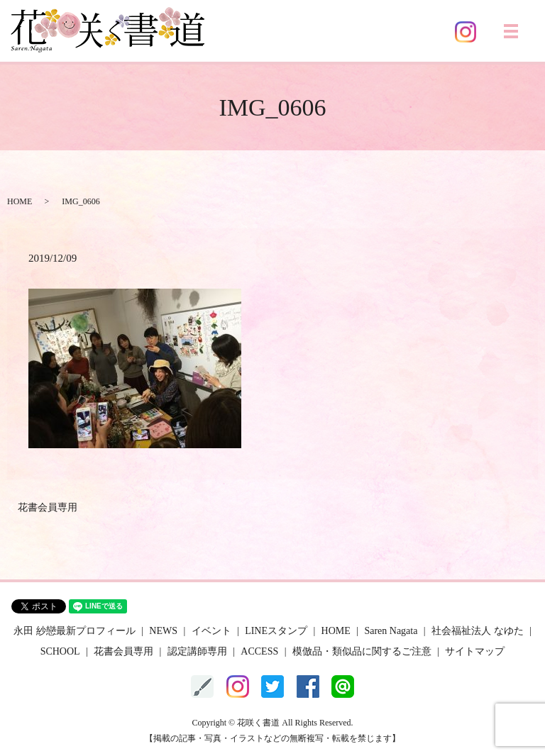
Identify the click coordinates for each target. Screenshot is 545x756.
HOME (20, 201)
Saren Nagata (391, 631)
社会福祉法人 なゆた (478, 631)
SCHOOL (60, 651)
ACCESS (259, 651)
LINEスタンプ (276, 631)
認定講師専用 (197, 651)
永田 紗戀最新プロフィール (75, 631)
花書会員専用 (48, 507)
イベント (211, 631)
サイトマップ (475, 651)
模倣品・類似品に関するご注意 (362, 651)
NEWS (163, 631)
